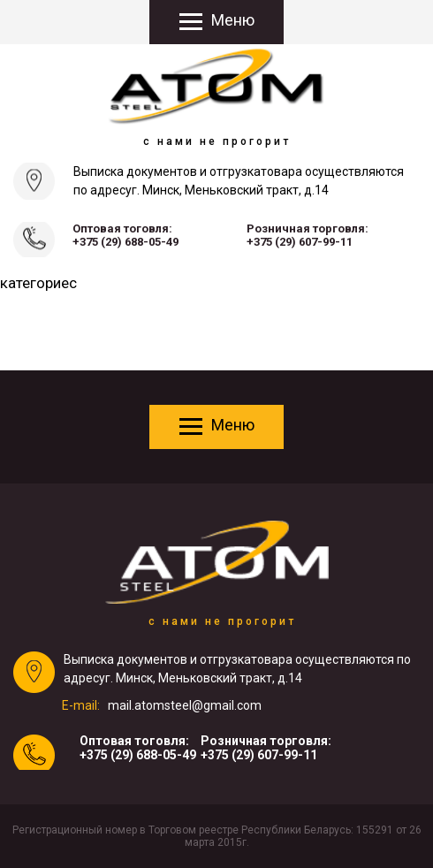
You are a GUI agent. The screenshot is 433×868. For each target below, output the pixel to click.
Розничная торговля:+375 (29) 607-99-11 (308, 235)
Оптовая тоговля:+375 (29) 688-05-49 (125, 235)
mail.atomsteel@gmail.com (185, 705)
